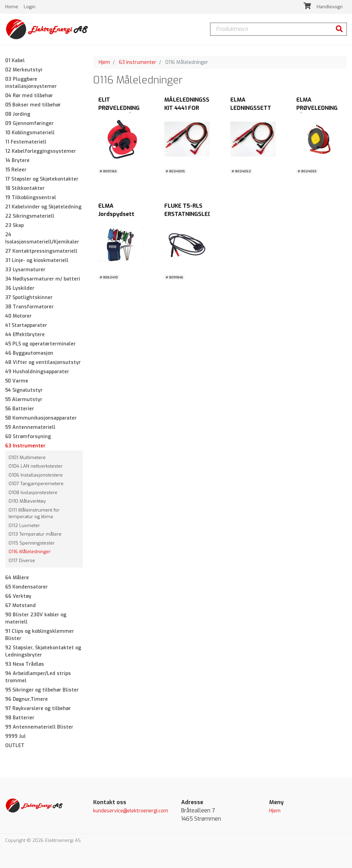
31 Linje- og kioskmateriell (37, 260)
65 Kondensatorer (26, 587)
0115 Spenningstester (32, 543)
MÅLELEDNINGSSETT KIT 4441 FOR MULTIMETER (192, 108)
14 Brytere (17, 161)
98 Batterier (20, 718)
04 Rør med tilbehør (29, 96)
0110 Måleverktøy (27, 501)
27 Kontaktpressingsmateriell (41, 251)
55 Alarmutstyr (24, 399)
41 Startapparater (26, 325)
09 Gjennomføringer (29, 123)
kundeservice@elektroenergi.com (131, 811)
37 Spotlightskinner (29, 298)
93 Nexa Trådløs (25, 665)
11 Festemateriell (26, 142)
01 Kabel (15, 61)
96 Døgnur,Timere (26, 700)
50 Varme (17, 381)
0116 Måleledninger (30, 552)
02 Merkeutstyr (24, 70)
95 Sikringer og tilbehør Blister (42, 690)
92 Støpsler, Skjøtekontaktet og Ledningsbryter (43, 652)
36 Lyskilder (20, 288)
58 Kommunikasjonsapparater (41, 418)
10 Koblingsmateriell (30, 133)
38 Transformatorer (29, 307)
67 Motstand (20, 606)
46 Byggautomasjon (29, 353)
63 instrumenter (138, 62)
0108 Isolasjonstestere (33, 493)
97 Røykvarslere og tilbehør (38, 709)
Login (30, 7)
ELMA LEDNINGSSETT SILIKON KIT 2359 (253, 108)
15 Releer (16, 170)
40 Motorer (18, 316)
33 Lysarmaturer (25, 270)
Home (12, 7)
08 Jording (18, 114)
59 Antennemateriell (30, 427)
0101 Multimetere (27, 458)
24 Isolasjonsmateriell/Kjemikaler (42, 238)
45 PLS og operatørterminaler (40, 344)
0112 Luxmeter (24, 526)
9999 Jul (15, 737)
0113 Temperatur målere (35, 534)
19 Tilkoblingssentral (31, 198)
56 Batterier (20, 409)
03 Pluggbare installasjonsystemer (31, 83)
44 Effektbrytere (25, 335)
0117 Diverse (22, 561)
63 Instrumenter (25, 446)
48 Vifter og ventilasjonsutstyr (43, 362)
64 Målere (17, 578)
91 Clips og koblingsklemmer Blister (40, 635)
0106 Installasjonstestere (36, 475)
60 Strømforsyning (28, 437)
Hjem (104, 62)
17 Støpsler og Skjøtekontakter (42, 179)
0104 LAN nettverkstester (36, 466)
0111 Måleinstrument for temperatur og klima (34, 513)
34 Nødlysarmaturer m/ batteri (43, 279)
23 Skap (14, 225)
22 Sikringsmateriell (30, 216)
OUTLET (15, 746)
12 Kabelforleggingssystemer (41, 151)
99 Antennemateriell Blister (39, 727)
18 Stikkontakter (25, 188)
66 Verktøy (18, 597)
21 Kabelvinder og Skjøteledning (43, 207)
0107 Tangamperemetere (36, 484)
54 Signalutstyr (24, 390)
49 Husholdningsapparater (37, 372)
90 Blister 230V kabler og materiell (36, 619)
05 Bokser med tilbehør (33, 105)
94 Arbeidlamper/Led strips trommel (38, 677)
